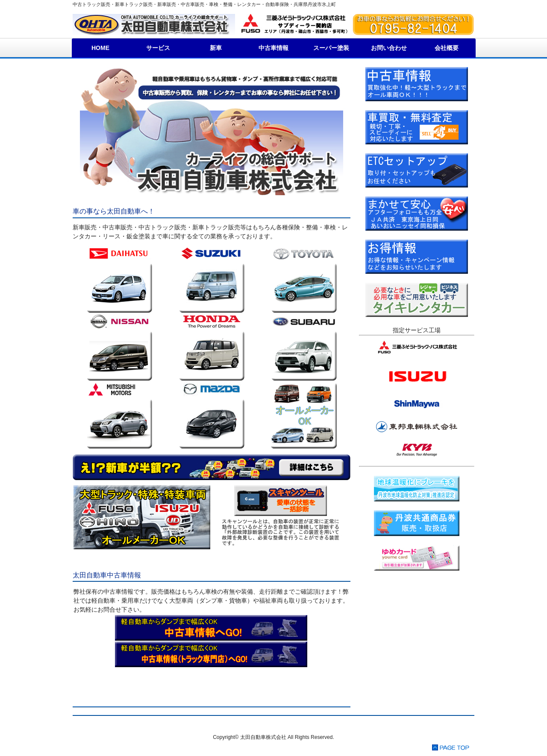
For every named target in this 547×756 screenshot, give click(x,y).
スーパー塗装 (331, 48)
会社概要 (447, 48)
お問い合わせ (389, 48)
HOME (100, 48)
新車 (216, 48)
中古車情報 (273, 48)
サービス (158, 48)
